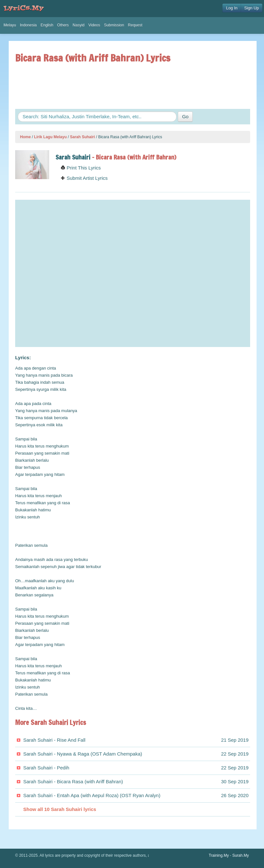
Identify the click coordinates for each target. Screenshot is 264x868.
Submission (114, 25)
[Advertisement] (133, 86)
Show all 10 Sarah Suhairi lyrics (60, 809)
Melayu (10, 25)
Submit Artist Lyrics (84, 178)
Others (63, 25)
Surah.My (241, 855)
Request (135, 25)
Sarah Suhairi (82, 137)
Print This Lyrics (81, 168)
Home (25, 137)
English (47, 25)
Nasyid (79, 25)
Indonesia (28, 25)
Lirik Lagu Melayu (50, 137)
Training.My (219, 855)
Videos (94, 25)
